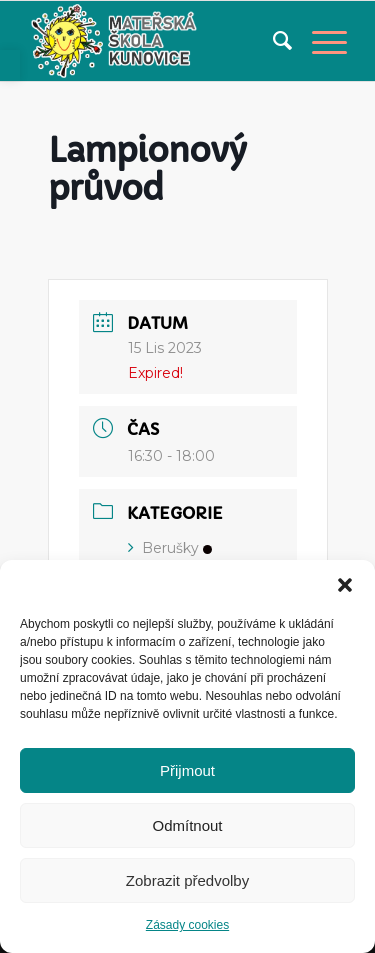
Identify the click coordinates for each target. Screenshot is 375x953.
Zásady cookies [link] (187, 925)
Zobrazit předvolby (187, 880)
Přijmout (187, 770)
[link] (10, 65)
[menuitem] (272, 41)
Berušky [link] (170, 548)
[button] (345, 585)
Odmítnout (187, 825)
